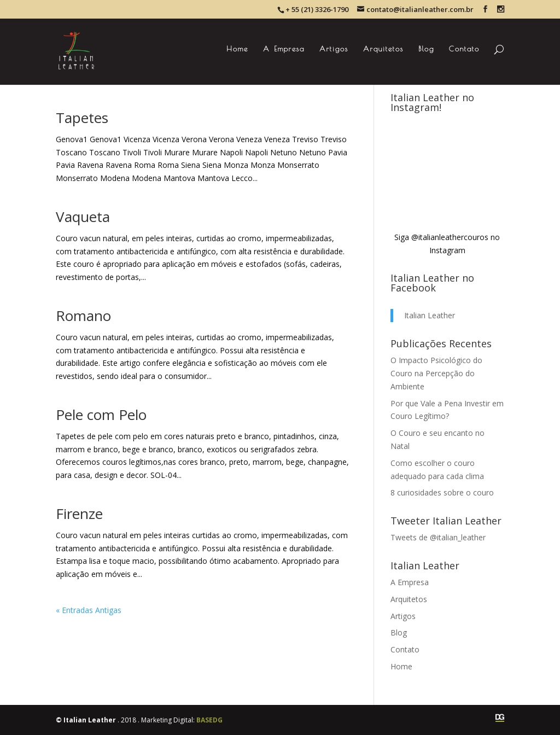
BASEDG (209, 720)
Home (237, 49)
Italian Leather (430, 315)
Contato (464, 49)
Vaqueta (83, 217)
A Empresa (284, 49)
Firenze (79, 514)
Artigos (334, 49)
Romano (83, 316)
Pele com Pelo (101, 415)
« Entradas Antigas (89, 610)
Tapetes (82, 118)
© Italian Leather (86, 720)
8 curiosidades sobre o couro (442, 492)
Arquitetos (383, 49)
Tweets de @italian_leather (438, 537)
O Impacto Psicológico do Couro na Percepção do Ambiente (436, 373)
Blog (426, 49)
